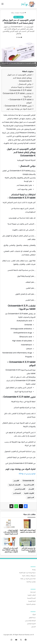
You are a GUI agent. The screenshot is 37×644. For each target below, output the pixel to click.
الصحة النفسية (31, 598)
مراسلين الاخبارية (31, 604)
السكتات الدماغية (14, 485)
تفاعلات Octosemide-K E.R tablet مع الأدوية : (17, 95)
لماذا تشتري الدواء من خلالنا (28, 579)
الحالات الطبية (32, 595)
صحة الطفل (32, 618)
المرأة (34, 615)
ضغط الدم (17, 493)
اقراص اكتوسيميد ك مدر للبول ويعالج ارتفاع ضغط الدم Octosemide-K (19, 78)
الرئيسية (23, 13)
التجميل (33, 627)
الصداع (31, 489)
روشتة (34, 570)
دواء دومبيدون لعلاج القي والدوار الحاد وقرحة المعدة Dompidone (28, 550)
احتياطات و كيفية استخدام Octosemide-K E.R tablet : (20, 89)
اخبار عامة (33, 592)
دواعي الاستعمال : (24, 84)
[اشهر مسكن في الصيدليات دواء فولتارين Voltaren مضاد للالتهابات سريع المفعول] (10, 542)
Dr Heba (18, 37)
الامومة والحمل (31, 624)
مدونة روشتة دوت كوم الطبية (27, 573)
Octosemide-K (28, 481)
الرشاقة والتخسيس (30, 621)
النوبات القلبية (29, 493)
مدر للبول (30, 498)
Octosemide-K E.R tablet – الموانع (20, 101)
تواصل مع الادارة (31, 582)
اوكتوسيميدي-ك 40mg (27, 474)
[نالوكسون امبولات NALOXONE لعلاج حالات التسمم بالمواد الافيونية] (10, 524)
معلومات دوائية (15, 13)
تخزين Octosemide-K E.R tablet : (18, 106)
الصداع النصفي (19, 489)
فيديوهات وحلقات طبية (29, 576)
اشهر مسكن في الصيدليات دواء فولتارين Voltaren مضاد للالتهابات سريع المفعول (10, 550)
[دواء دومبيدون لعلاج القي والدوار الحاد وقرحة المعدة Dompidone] (27, 542)
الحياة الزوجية (32, 601)
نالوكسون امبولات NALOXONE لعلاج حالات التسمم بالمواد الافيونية (11, 532)
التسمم (16, 481)
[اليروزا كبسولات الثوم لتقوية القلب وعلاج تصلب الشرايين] (27, 524)
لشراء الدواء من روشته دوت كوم (19, 109)
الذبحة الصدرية (28, 485)
